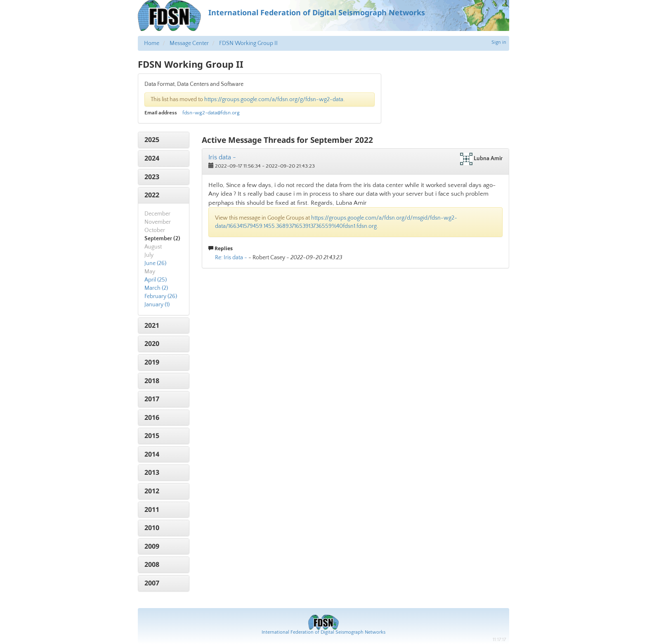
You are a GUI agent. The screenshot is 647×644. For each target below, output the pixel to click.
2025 (152, 140)
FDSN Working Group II (248, 43)
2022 (152, 195)
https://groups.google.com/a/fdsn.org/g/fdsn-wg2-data (274, 99)
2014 (152, 454)
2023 (152, 177)
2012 (152, 491)
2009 (152, 546)
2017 (152, 399)
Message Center (189, 43)
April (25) (156, 280)
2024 (152, 158)
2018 (152, 381)
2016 (152, 417)
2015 (152, 436)
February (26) (161, 296)
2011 (152, 509)
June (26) (155, 263)
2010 (152, 528)
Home (152, 43)
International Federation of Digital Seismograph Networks (323, 632)
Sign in (499, 42)
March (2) (156, 288)
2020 (152, 343)
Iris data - (222, 157)
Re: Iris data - (231, 258)
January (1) (157, 305)
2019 (152, 362)
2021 (152, 325)
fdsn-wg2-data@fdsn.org (211, 113)
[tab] (164, 140)
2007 (152, 583)
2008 (152, 564)
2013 (152, 472)
